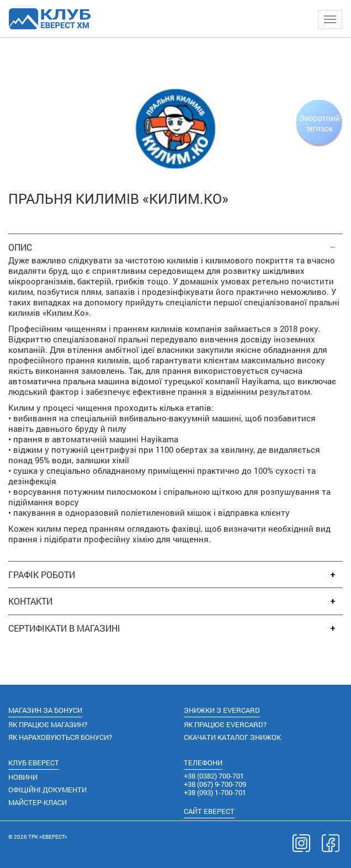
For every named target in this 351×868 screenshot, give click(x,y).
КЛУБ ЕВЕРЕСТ (34, 763)
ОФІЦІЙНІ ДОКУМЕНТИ (47, 790)
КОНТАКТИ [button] (30, 601)
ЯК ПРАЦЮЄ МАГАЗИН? (48, 724)
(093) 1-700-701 (215, 792)
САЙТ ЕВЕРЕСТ (209, 811)
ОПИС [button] (20, 247)
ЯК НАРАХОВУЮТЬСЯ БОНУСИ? (60, 737)
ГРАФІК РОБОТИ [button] (42, 575)
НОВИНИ (23, 777)
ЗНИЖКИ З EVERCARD (222, 710)
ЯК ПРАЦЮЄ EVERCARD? (225, 724)
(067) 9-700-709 (215, 784)
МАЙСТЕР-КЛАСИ (38, 802)
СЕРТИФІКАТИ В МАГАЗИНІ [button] (64, 628)
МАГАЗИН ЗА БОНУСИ (45, 710)
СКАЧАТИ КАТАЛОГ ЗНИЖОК (232, 737)
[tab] (175, 242)
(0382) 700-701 (214, 776)
